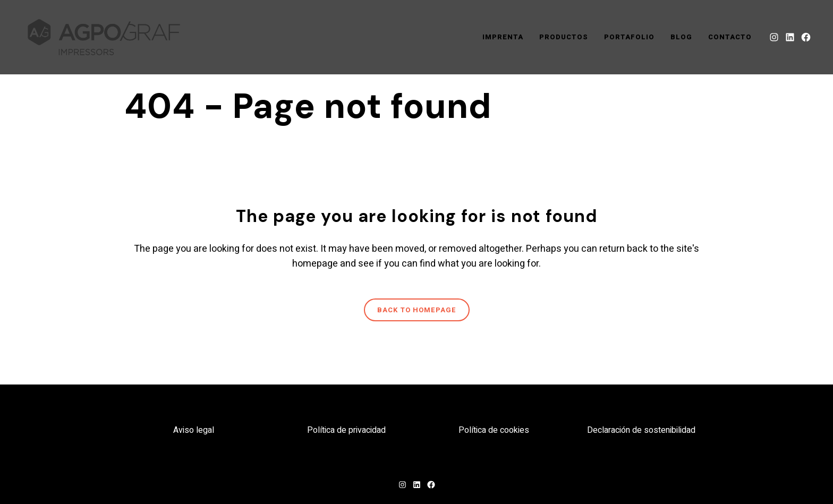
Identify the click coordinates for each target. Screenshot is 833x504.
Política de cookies (494, 430)
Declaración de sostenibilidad (641, 430)
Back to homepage (417, 310)
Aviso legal (194, 430)
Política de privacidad (346, 430)
